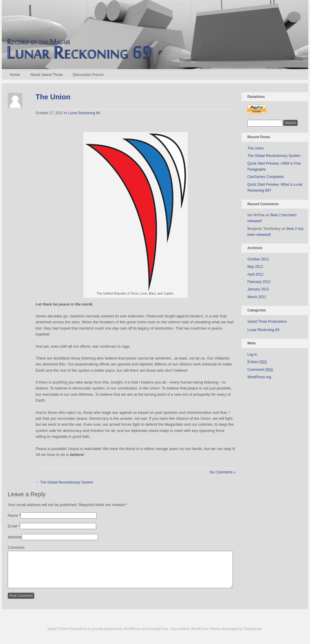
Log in (252, 354)
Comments (260, 370)
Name (13, 515)
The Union (53, 97)
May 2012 (255, 267)
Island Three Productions (267, 322)
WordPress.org (259, 377)
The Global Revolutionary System (64, 482)
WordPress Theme (206, 636)
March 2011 (257, 297)
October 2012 (258, 259)
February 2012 (259, 282)
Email (13, 526)
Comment (16, 547)
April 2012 (255, 274)
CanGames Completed (266, 177)
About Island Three (47, 75)
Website (15, 537)
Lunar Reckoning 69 (84, 113)
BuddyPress (159, 636)
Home (15, 75)
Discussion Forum (88, 75)
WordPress (132, 636)
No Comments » (223, 472)
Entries (257, 362)
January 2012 (258, 289)
